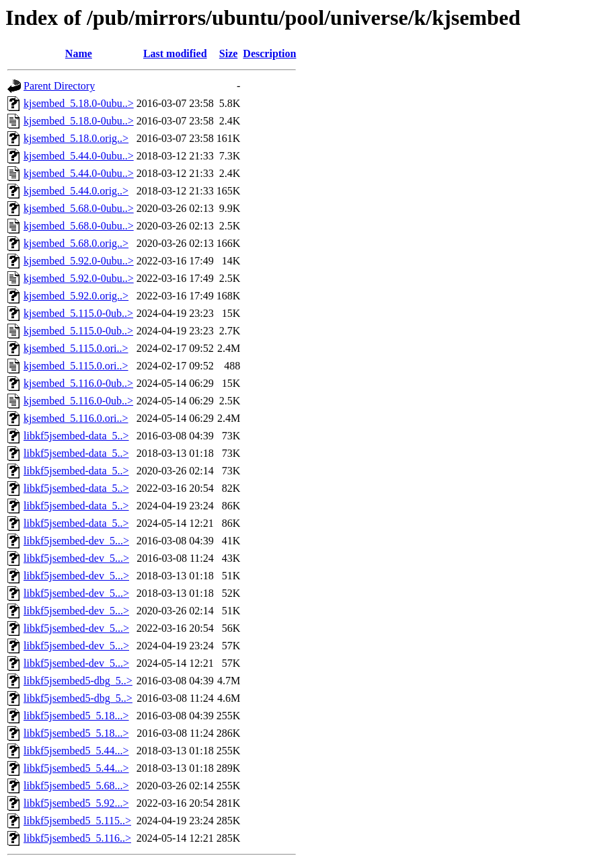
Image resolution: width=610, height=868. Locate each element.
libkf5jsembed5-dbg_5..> (78, 681)
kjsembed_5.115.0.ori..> (76, 348)
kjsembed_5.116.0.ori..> (76, 418)
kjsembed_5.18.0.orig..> (76, 138)
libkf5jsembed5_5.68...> (76, 786)
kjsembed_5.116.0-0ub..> (78, 383)
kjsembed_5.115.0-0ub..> (78, 313)
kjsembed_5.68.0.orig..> (76, 243)
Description (269, 53)
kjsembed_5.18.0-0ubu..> (79, 103)
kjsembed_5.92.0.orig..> (76, 296)
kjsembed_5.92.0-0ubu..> (79, 261)
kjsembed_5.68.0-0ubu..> (79, 208)
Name (79, 53)
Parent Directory (59, 86)
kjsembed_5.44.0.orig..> (76, 191)
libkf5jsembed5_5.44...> (76, 751)
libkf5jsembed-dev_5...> (76, 541)
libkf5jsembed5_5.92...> (76, 803)
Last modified (175, 53)
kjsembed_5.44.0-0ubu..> (79, 156)
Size (229, 53)
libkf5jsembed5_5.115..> (77, 821)
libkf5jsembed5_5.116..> (77, 838)
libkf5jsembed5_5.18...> (76, 716)
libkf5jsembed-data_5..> (76, 436)
